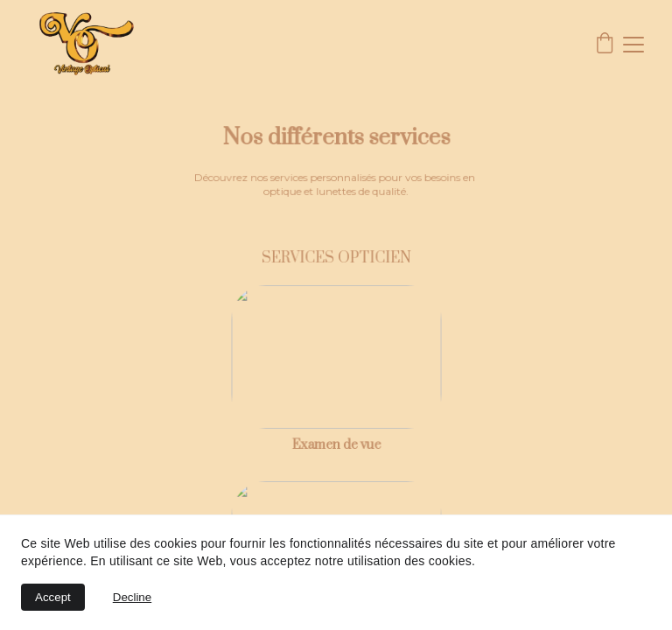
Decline (132, 597)
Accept (53, 597)
